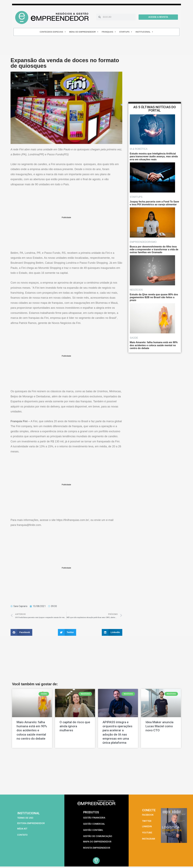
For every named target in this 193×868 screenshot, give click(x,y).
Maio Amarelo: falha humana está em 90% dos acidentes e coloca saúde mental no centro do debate (32, 730)
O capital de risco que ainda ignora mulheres (75, 726)
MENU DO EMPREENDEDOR (84, 32)
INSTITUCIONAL (144, 32)
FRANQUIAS (109, 32)
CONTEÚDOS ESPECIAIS (53, 32)
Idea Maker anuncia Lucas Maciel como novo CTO (159, 726)
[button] (21, 632)
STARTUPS (126, 32)
